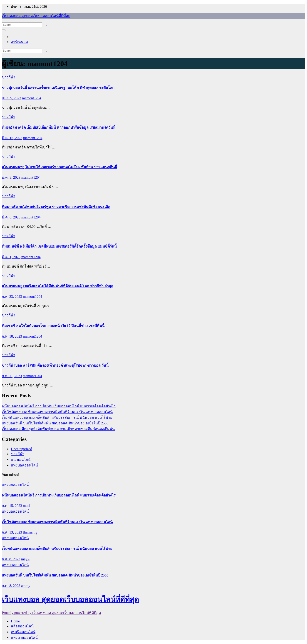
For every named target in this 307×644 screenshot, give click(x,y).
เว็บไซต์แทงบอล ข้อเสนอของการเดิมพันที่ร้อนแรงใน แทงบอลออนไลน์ (57, 412)
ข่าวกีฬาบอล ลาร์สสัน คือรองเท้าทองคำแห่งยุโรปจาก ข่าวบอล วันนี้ (55, 365)
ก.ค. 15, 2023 (12, 506)
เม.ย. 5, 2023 (11, 98)
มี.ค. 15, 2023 (12, 138)
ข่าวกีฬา (9, 77)
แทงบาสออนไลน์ (24, 638)
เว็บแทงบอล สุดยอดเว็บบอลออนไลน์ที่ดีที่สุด (36, 16)
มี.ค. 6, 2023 (11, 217)
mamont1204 (32, 98)
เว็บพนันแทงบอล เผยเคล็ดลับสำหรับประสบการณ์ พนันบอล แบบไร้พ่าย (57, 417)
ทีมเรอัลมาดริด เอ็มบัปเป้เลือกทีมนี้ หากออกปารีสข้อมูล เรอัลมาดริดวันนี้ (59, 127)
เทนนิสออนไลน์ (23, 632)
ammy (26, 586)
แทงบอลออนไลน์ (24, 465)
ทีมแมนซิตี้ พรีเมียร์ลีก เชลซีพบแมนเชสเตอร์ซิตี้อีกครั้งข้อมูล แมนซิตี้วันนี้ (59, 246)
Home (15, 621)
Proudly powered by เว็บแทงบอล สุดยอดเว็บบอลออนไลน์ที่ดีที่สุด (51, 613)
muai (27, 506)
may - (25, 559)
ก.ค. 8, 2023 (11, 559)
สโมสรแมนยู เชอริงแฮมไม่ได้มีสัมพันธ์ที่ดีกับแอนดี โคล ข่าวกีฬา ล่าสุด (58, 286)
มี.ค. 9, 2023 (11, 177)
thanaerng (30, 532)
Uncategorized (21, 449)
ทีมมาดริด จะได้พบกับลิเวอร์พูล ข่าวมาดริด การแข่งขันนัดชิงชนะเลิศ (56, 207)
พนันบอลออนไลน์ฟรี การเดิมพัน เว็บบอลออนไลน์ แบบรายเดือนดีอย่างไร (59, 406)
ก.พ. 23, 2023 (12, 297)
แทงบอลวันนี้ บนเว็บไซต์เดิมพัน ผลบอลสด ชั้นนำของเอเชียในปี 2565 (55, 423)
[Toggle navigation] (4, 30)
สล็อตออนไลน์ (22, 626)
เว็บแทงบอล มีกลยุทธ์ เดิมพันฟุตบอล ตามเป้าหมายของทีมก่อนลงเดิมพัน (58, 429)
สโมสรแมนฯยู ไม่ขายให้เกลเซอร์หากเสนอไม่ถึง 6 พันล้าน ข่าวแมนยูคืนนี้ (59, 167)
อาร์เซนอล (19, 42)
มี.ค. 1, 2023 (11, 257)
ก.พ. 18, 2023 (12, 336)
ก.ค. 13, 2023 (12, 532)
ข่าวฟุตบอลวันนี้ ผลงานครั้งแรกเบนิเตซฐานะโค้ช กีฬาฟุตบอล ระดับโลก (58, 88)
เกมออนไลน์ (21, 460)
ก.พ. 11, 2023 (12, 376)
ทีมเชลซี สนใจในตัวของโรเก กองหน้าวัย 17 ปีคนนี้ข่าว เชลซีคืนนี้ (53, 326)
